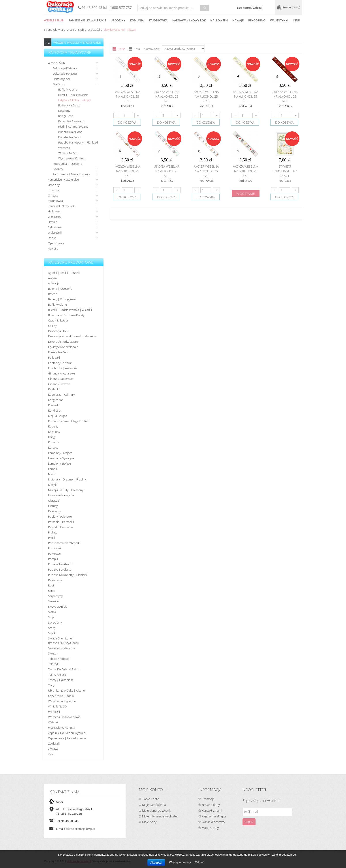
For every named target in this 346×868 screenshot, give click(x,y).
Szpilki (52, 633)
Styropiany (55, 622)
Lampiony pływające (61, 458)
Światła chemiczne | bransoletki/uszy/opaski (64, 641)
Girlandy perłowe (59, 384)
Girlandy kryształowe (61, 373)
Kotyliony (64, 111)
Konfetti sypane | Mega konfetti (69, 421)
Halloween (55, 211)
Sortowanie (152, 49)
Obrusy (53, 506)
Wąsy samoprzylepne (62, 701)
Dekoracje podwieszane (63, 342)
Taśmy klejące (57, 675)
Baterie (53, 294)
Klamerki (54, 405)
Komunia (54, 190)
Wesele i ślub (75, 30)
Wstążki (53, 722)
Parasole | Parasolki (61, 522)
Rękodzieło (55, 227)
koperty (53, 426)
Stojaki (52, 617)
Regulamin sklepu (214, 816)
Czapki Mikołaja (58, 320)
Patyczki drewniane (60, 527)
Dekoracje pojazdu (65, 74)
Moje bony (149, 822)
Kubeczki (54, 442)
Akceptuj (156, 862)
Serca (52, 591)
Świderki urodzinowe (62, 648)
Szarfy (52, 628)
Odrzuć (199, 862)
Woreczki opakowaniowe (64, 717)
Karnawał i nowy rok (61, 206)
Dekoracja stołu (58, 331)
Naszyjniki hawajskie (61, 495)
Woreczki (64, 148)
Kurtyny (53, 448)
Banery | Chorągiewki (62, 299)
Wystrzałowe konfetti (72, 158)
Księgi (52, 437)
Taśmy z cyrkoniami (61, 680)
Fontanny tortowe (60, 363)
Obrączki (54, 501)
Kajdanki (54, 389)
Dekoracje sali (62, 79)
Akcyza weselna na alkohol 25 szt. (128, 96)
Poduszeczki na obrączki (64, 543)
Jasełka (52, 238)
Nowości (53, 248)
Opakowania (56, 243)
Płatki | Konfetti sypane (73, 127)
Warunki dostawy (213, 822)
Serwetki (53, 601)
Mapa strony (210, 828)
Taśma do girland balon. (64, 669)
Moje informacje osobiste (160, 816)
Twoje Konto (151, 799)
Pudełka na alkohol (71, 132)
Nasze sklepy (211, 805)
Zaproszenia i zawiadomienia (71, 174)
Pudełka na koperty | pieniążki (78, 142)
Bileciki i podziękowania (73, 95)
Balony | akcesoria (60, 289)
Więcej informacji (180, 862)
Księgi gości (66, 116)
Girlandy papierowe (61, 379)
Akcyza (52, 278)
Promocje (208, 799)
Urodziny (54, 185)
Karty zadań (56, 400)
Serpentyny (55, 596)
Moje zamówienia (154, 805)
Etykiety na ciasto (69, 105)
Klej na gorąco (58, 416)
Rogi (51, 585)
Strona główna (53, 30)
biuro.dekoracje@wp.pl (80, 829)
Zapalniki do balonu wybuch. (67, 733)
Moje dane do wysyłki (157, 810)
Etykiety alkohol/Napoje (63, 347)
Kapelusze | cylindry (61, 395)
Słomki (52, 612)
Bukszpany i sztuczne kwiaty (66, 315)
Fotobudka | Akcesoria (67, 164)
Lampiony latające (60, 453)
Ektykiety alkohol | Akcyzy (74, 100)
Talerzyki (54, 664)
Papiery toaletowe (60, 516)
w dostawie (246, 194)
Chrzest (53, 195)
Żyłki (51, 754)
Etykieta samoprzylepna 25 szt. (285, 171)
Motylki (53, 485)
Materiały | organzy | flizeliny (67, 479)
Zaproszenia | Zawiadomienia (67, 738)
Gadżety (58, 169)
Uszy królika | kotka (61, 696)
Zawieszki (54, 743)
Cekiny (52, 326)
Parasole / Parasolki (71, 121)
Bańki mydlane (68, 89)
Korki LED (54, 410)
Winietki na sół (58, 706)
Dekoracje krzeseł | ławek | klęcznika (72, 336)
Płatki (52, 538)
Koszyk (291, 7)
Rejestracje (55, 580)
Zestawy (53, 749)
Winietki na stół (68, 153)
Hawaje (53, 222)
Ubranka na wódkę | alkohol (67, 690)
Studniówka (55, 201)
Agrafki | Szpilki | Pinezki (64, 273)
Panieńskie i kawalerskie (63, 180)
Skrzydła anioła (58, 607)
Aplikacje (54, 283)
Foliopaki (54, 357)
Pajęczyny (54, 511)
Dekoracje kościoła (65, 68)
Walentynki (55, 233)
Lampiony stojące (59, 463)
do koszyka (127, 122)
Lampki (53, 469)
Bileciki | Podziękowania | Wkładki (70, 310)
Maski (52, 474)
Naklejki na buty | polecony (66, 490)
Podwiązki (55, 548)
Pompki (53, 559)
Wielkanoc (55, 217)
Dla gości (94, 30)
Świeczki (53, 653)
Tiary (51, 685)
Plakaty (53, 532)
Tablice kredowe (59, 659)
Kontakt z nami (212, 810)
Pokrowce (54, 554)
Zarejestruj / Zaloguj (250, 8)
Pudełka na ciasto (70, 137)
